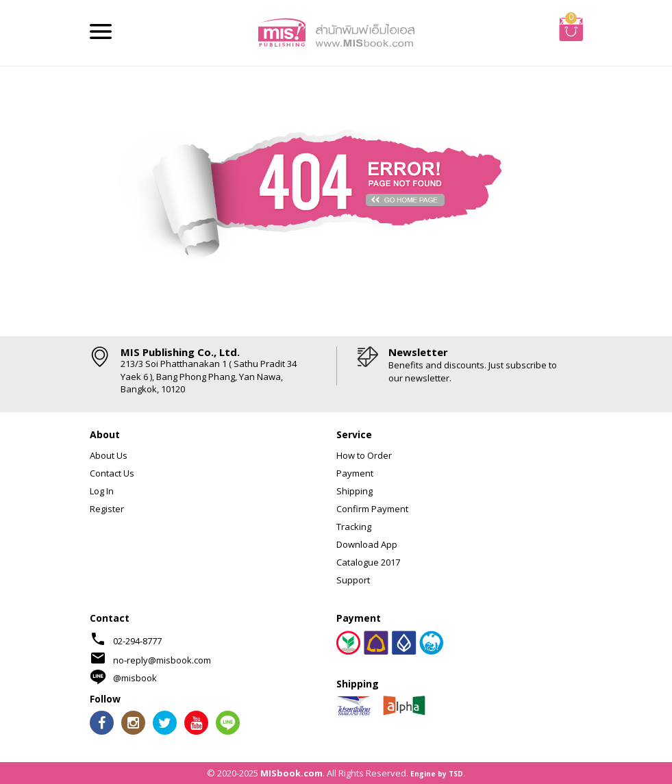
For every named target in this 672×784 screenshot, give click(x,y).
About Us (109, 455)
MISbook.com (291, 773)
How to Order (364, 455)
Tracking (354, 527)
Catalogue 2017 (368, 562)
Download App (367, 544)
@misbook (135, 678)
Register (107, 509)
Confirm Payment (372, 509)
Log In (102, 491)
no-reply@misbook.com (162, 660)
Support (353, 580)
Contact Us (112, 473)
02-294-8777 (137, 641)
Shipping (354, 491)
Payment (355, 473)
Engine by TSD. (438, 774)
